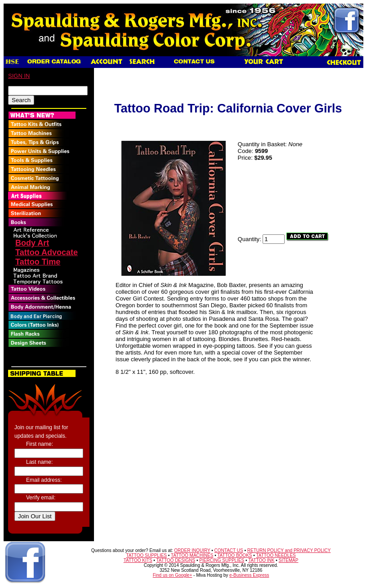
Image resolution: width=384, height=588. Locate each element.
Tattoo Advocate (47, 252)
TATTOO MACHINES (192, 555)
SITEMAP (289, 560)
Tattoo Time (38, 262)
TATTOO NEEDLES (276, 555)
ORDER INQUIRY (192, 550)
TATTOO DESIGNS (176, 560)
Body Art (32, 243)
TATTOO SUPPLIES (146, 555)
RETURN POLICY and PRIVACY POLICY (289, 550)
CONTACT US (229, 550)
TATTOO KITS (138, 560)
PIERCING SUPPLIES (222, 560)
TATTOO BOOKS (234, 555)
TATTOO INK (261, 560)
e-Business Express (249, 575)
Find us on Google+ (173, 575)
